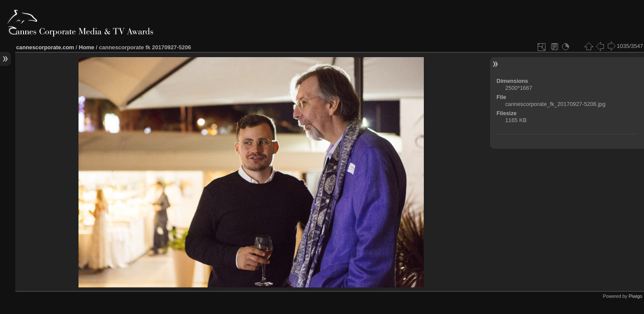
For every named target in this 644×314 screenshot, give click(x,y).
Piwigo (635, 296)
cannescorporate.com (45, 47)
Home (87, 47)
